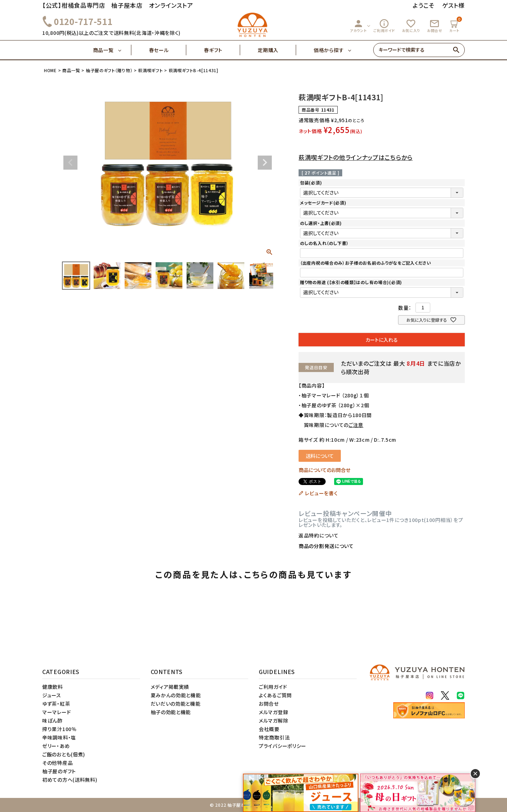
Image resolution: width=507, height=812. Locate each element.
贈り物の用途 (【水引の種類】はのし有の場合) (351, 282)
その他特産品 (57, 763)
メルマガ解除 (273, 720)
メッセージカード (323, 203)
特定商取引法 (274, 737)
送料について (320, 456)
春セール (168, 50)
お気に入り (411, 26)
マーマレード (57, 712)
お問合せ (435, 26)
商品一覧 (112, 50)
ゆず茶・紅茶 (56, 704)
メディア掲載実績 (170, 687)
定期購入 (277, 50)
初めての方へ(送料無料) (70, 780)
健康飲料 (53, 687)
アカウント (358, 26)
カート (455, 25)
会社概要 (269, 729)
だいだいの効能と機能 (176, 704)
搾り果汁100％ (60, 729)
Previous (70, 163)
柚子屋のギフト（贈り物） (109, 70)
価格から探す (329, 50)
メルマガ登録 (273, 712)
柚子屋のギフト (59, 771)
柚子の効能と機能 (171, 712)
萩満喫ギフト (150, 70)
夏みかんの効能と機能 (176, 695)
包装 (311, 182)
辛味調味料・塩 (59, 737)
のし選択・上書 (321, 223)
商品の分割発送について (326, 546)
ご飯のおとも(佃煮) (64, 754)
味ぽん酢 (52, 720)
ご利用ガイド (384, 26)
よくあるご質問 (275, 695)
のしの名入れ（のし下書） (324, 243)
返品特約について (319, 535)
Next (265, 163)
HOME (50, 70)
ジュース (52, 695)
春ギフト (222, 50)
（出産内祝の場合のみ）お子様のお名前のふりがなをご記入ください (366, 263)
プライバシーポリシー (283, 746)
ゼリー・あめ (56, 746)
